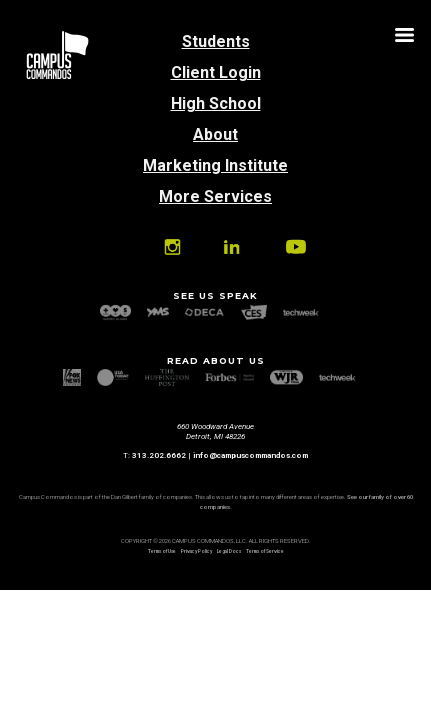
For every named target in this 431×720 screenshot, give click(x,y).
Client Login (216, 72)
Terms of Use (162, 551)
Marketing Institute (215, 165)
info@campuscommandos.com (250, 455)
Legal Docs (229, 551)
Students (216, 41)
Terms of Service (265, 551)
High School (216, 103)
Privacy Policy (196, 551)
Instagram (171, 247)
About (215, 134)
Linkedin (230, 247)
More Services (215, 196)
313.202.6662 (159, 455)
